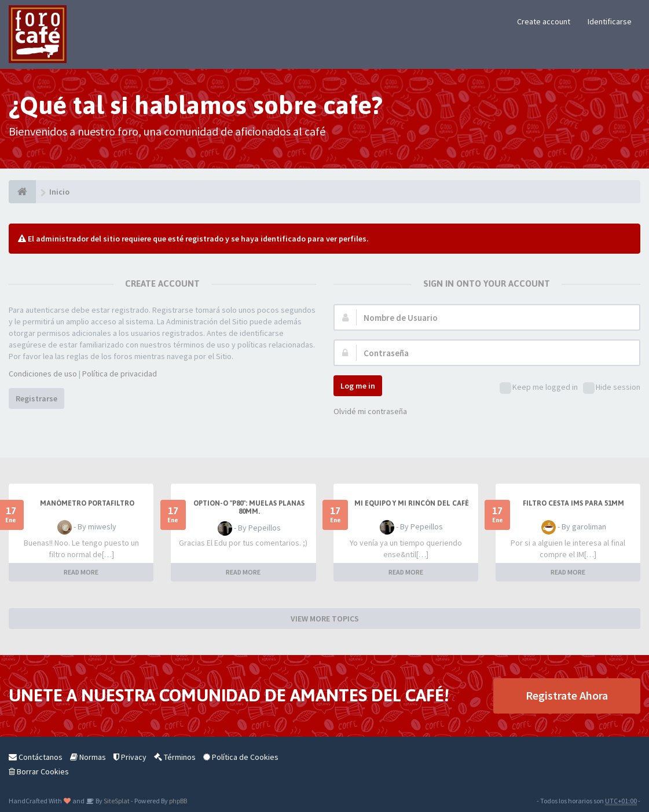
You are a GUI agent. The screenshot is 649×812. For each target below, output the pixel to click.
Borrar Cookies (39, 771)
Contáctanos (36, 757)
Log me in (358, 386)
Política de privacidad (120, 374)
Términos (175, 757)
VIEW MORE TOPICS (325, 619)
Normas (88, 757)
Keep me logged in (539, 388)
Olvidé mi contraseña (370, 411)
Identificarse (610, 21)
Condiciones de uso (43, 374)
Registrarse (36, 398)
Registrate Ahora (567, 695)
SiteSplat (116, 801)
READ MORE (81, 572)
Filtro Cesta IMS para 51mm (573, 503)
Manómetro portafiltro (87, 503)
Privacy (130, 757)
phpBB (178, 801)
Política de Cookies (241, 757)
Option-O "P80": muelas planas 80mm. (249, 507)
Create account (544, 21)
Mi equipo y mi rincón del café (412, 503)
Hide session (612, 388)
